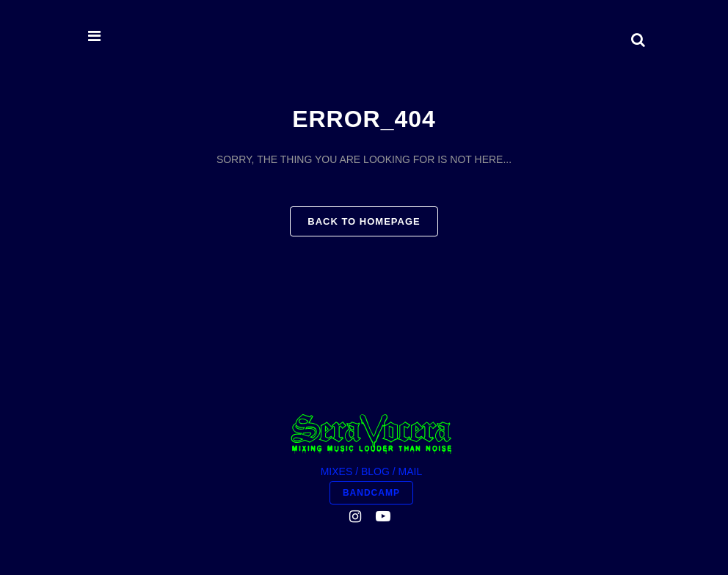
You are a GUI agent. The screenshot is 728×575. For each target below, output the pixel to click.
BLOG (375, 471)
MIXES (337, 471)
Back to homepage (364, 221)
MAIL (411, 471)
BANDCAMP (371, 493)
